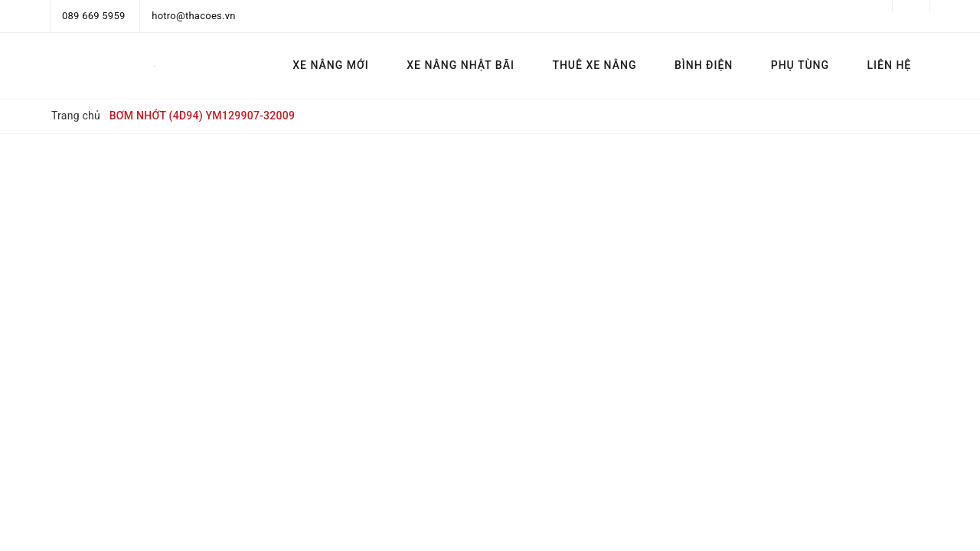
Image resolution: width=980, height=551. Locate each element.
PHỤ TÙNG (800, 65)
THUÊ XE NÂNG (594, 65)
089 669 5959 (94, 16)
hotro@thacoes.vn (193, 16)
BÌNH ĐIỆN (704, 65)
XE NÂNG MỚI (330, 65)
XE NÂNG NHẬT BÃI (461, 65)
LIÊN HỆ (890, 65)
